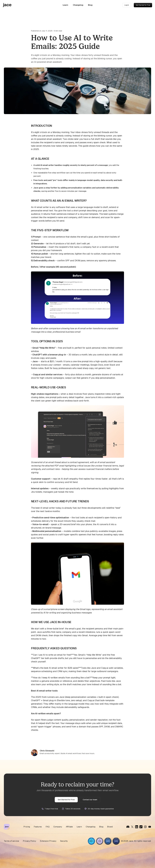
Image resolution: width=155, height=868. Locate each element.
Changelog (78, 5)
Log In (127, 5)
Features (38, 827)
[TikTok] (141, 827)
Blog (90, 5)
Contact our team (90, 800)
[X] (132, 827)
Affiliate (69, 827)
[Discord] (128, 827)
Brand (110, 827)
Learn (65, 5)
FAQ (48, 827)
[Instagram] (145, 827)
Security (64, 841)
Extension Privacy (48, 841)
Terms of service (11, 841)
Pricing (27, 827)
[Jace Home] (7, 827)
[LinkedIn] (137, 827)
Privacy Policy (29, 841)
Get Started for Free (143, 5)
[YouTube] (150, 827)
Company (58, 827)
